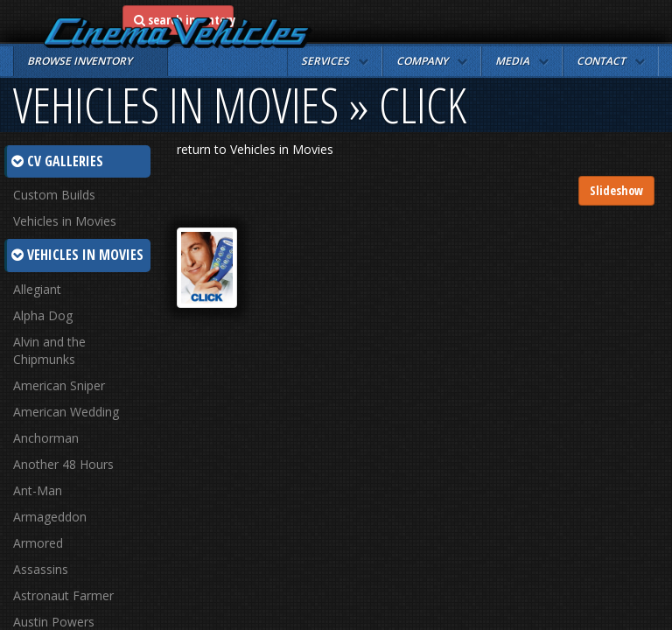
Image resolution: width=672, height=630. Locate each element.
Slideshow (616, 190)
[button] (335, 61)
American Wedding (66, 412)
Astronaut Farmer (63, 595)
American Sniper (59, 385)
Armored (38, 543)
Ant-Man (38, 490)
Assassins (41, 569)
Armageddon (50, 517)
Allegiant (37, 289)
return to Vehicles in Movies (255, 149)
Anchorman (46, 438)
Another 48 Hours (63, 464)
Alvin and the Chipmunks (49, 350)
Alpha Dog (43, 315)
